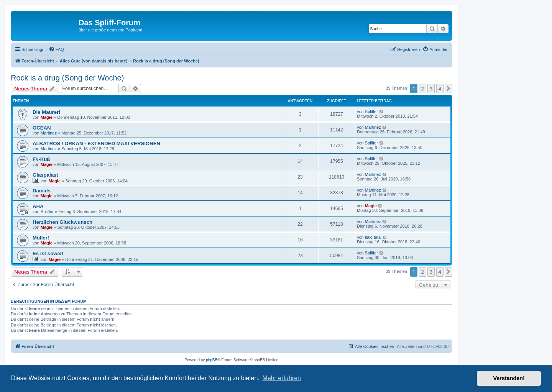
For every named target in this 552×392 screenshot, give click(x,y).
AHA (38, 206)
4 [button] (440, 89)
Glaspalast (45, 175)
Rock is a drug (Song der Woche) (67, 78)
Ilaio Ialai (373, 237)
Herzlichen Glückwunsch (62, 222)
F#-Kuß (41, 159)
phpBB (212, 360)
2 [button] (423, 89)
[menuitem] (56, 49)
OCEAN (42, 128)
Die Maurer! (47, 112)
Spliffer (371, 112)
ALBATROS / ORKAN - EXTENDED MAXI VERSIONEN (96, 144)
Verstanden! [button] (509, 378)
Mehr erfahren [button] (282, 378)
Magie (47, 117)
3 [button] (431, 89)
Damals (42, 191)
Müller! (41, 238)
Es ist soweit (48, 253)
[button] (449, 89)
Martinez (49, 133)
